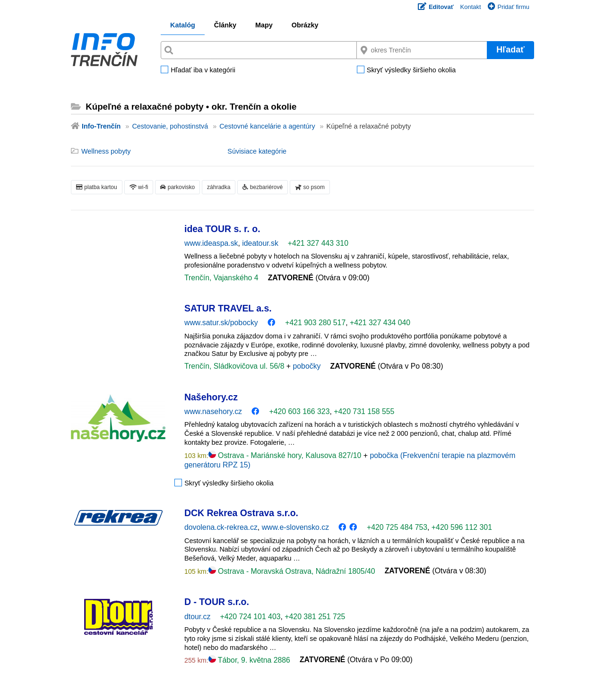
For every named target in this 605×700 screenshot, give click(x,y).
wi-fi (139, 187)
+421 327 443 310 (318, 243)
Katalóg (183, 25)
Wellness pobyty (106, 151)
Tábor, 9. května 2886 (249, 660)
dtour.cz (197, 617)
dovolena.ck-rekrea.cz (221, 527)
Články (225, 25)
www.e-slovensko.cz (296, 527)
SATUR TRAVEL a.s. (228, 308)
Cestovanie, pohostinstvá (170, 126)
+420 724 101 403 (250, 617)
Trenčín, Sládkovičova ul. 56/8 (235, 366)
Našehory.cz (211, 397)
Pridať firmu (509, 7)
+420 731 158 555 (364, 411)
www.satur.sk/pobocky (221, 323)
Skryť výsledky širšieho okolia (411, 70)
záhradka (219, 187)
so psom (310, 187)
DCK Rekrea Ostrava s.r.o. (241, 513)
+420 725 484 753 (397, 527)
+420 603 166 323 (299, 411)
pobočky (307, 366)
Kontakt (471, 7)
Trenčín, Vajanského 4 (221, 278)
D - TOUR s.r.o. (217, 602)
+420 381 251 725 (315, 617)
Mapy (264, 25)
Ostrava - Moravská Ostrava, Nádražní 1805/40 (292, 571)
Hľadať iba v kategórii (203, 70)
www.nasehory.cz (213, 411)
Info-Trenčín (101, 126)
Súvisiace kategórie (257, 151)
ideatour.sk (260, 243)
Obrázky (305, 25)
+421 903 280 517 (315, 323)
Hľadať (510, 50)
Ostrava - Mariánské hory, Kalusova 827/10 (286, 455)
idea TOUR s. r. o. (222, 229)
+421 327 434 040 (380, 323)
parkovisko (177, 187)
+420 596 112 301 (462, 527)
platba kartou (97, 187)
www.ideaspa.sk (211, 243)
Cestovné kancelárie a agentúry (267, 126)
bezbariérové (263, 187)
